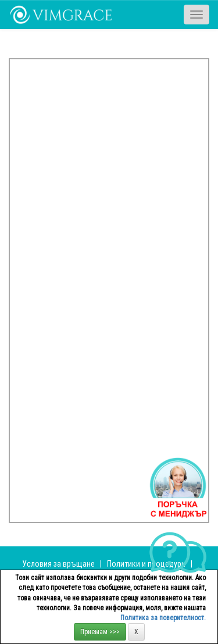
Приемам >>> (100, 632)
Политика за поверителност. (163, 618)
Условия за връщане (58, 564)
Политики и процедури (146, 564)
